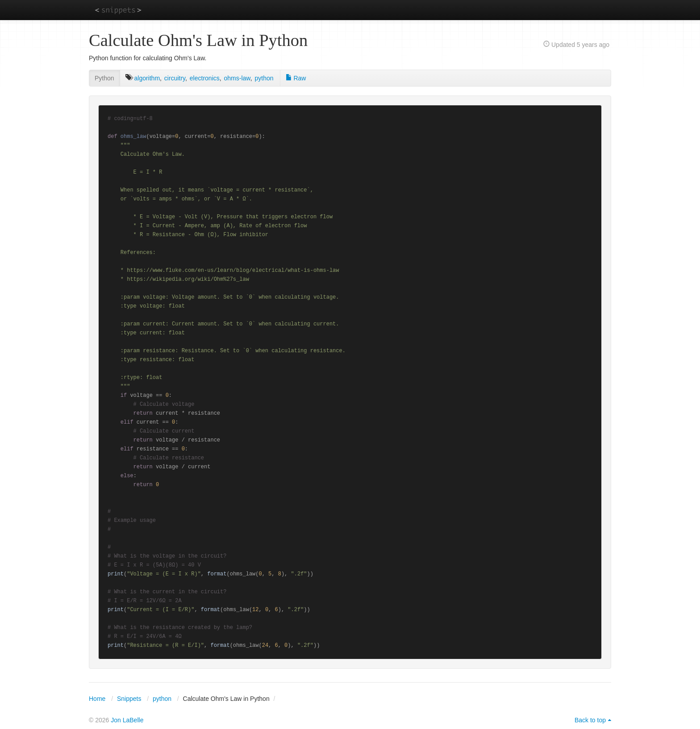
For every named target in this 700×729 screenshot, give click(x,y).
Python (104, 78)
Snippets (129, 699)
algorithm (147, 78)
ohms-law (237, 78)
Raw (296, 78)
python (264, 78)
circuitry (175, 78)
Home (97, 699)
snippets (118, 10)
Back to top (590, 720)
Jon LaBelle (127, 720)
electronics (205, 78)
